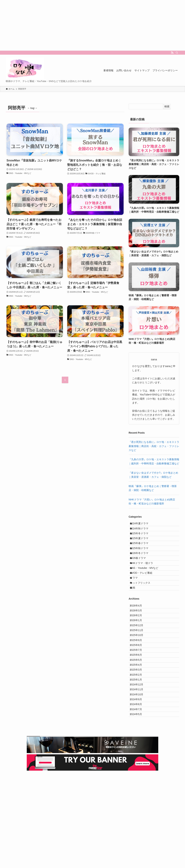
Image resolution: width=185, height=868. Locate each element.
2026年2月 (138, 658)
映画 (136, 623)
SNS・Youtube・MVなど (147, 593)
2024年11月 (139, 771)
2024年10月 (139, 779)
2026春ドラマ (141, 578)
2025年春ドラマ (142, 555)
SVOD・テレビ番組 (144, 600)
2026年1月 (138, 666)
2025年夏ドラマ (142, 547)
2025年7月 (138, 711)
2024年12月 (139, 764)
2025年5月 (138, 726)
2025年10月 (139, 688)
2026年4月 (138, 643)
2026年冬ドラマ (142, 570)
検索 (167, 106)
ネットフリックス (143, 615)
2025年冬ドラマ (142, 540)
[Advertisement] (92, 25)
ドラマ (137, 608)
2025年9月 (138, 696)
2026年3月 (138, 651)
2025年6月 (138, 718)
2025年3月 (138, 741)
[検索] (177, 53)
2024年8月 (138, 794)
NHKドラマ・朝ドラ (145, 585)
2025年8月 (138, 703)
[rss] (172, 53)
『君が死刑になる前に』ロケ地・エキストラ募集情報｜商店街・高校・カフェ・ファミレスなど (154, 446)
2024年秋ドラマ (142, 532)
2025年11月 (139, 681)
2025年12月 (139, 673)
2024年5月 (138, 809)
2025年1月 (138, 756)
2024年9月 (138, 786)
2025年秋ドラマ (142, 562)
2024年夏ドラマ (142, 525)
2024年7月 (138, 801)
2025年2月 (138, 748)
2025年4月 (138, 733)
